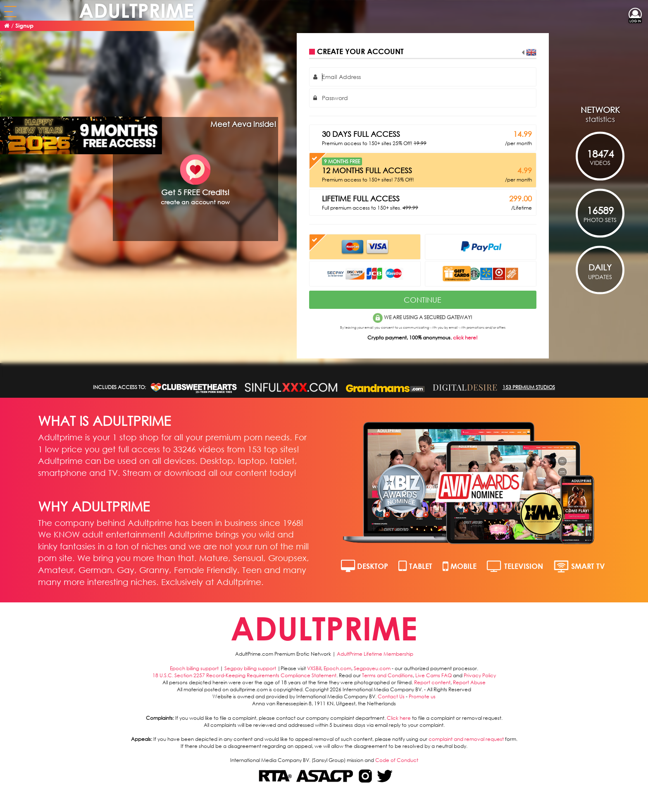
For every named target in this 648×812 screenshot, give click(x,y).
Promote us (422, 696)
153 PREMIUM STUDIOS (529, 387)
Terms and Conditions (387, 675)
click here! (465, 338)
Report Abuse (469, 682)
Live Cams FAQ (434, 675)
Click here (399, 718)
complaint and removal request (466, 739)
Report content (432, 682)
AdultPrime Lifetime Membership (375, 654)
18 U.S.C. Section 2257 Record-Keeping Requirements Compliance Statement (244, 675)
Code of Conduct (397, 760)
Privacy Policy (480, 675)
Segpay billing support (250, 668)
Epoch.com (337, 668)
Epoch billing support (194, 668)
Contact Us (391, 696)
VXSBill (314, 668)
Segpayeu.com (372, 668)
